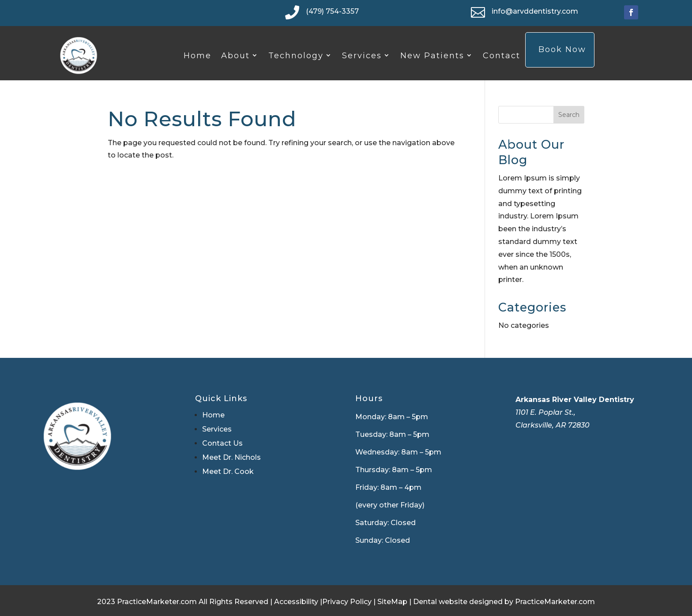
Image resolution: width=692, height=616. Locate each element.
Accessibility (296, 602)
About (235, 56)
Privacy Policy (347, 602)
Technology (296, 56)
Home (197, 56)
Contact (502, 56)
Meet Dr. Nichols (231, 457)
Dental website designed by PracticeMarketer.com (504, 602)
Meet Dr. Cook (228, 471)
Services (362, 56)
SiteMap (392, 602)
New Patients (432, 56)
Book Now (562, 49)
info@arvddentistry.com (535, 11)
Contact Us (222, 443)
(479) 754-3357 (332, 11)
